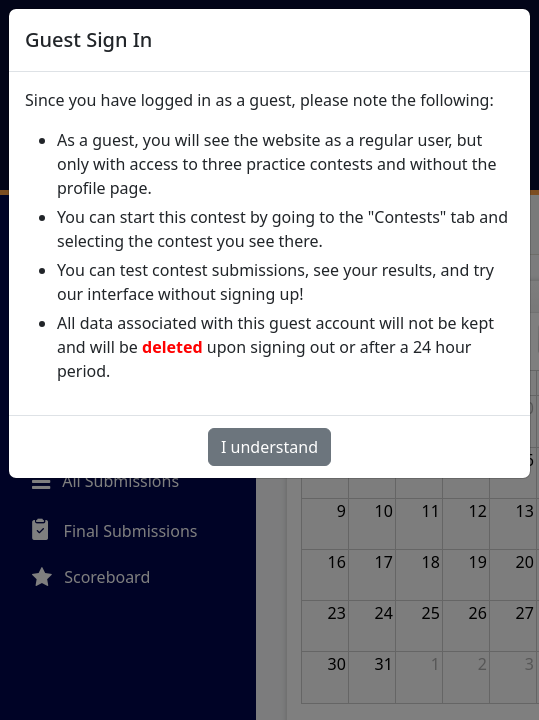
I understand (269, 447)
